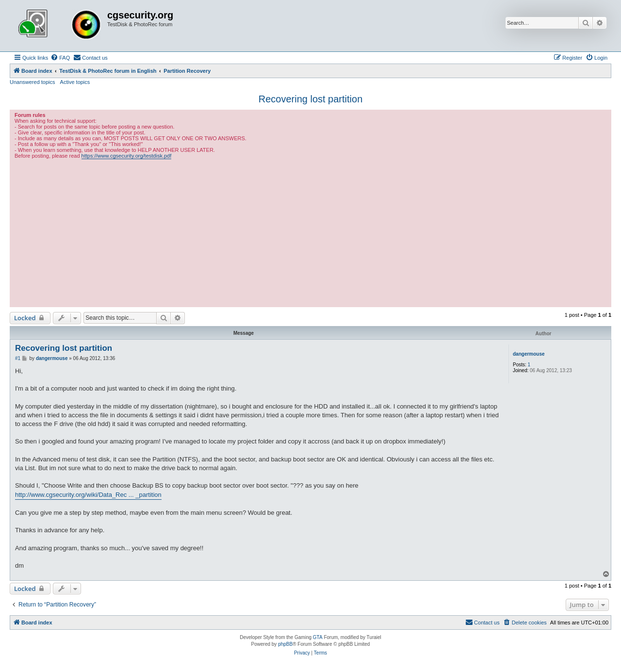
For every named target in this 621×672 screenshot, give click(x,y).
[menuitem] (60, 58)
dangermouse (529, 354)
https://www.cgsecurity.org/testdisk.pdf (127, 156)
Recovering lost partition (311, 99)
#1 (18, 358)
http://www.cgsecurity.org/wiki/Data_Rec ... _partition (88, 495)
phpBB (285, 644)
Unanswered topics (33, 82)
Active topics (75, 82)
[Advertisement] (310, 232)
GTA (318, 637)
